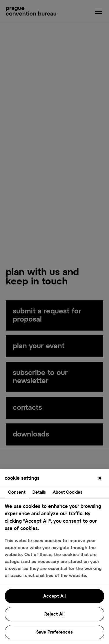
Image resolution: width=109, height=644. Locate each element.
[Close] (100, 479)
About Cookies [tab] (68, 493)
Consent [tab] (17, 493)
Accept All (54, 596)
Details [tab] (39, 493)
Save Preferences (54, 632)
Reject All (54, 614)
